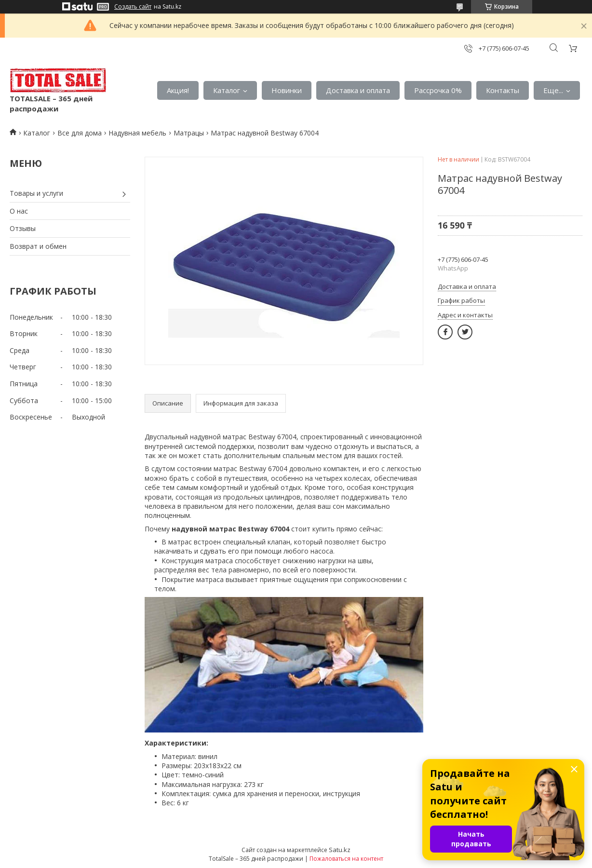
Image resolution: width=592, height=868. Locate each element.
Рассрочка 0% (438, 90)
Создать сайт (133, 7)
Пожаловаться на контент (346, 859)
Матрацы (189, 133)
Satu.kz (340, 850)
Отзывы (23, 228)
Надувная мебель (137, 133)
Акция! (178, 90)
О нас (19, 211)
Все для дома (80, 133)
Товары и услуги (36, 193)
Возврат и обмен (38, 246)
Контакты (503, 90)
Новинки (287, 90)
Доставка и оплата (358, 90)
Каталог (227, 90)
